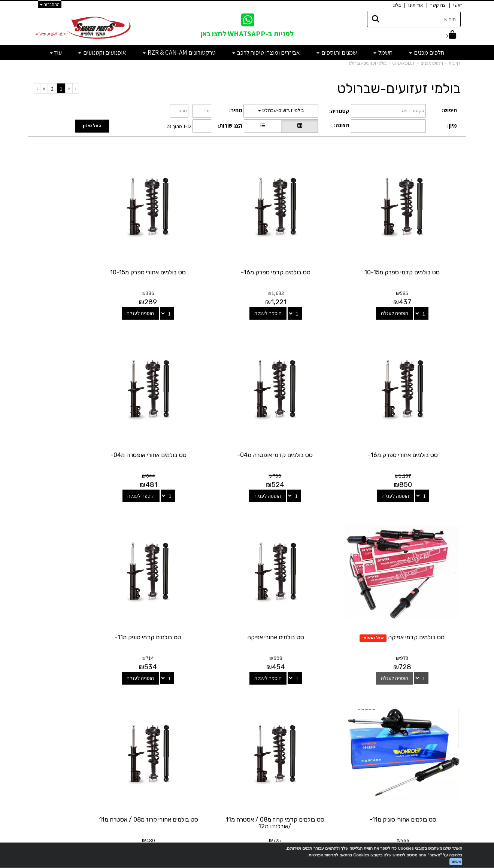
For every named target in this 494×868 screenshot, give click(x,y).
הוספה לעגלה (404, 295)
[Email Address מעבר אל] (237, 709)
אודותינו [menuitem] (416, 5)
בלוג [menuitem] (397, 5)
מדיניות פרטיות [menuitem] (445, 748)
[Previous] (69, 88)
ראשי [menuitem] (458, 5)
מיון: (452, 126)
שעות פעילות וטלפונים (101, 680)
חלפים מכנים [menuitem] (427, 52)
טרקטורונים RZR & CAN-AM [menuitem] (179, 52)
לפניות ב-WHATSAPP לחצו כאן (247, 34)
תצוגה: (342, 125)
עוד (56, 52)
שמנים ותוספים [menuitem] (337, 52)
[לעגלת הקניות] (451, 35)
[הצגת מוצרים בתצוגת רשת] (300, 126)
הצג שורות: (230, 126)
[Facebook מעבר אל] (262, 709)
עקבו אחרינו (247, 680)
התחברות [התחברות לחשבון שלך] (50, 4)
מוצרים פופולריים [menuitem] (443, 692)
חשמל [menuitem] (383, 52)
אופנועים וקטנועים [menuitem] (102, 52)
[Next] (44, 88)
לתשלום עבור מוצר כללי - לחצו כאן (118, 746)
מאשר (456, 862)
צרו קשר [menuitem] (438, 5)
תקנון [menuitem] (455, 740)
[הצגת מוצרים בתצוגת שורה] (263, 126)
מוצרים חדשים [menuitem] (446, 700)
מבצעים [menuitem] (452, 732)
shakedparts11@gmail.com (103, 726)
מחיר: (236, 110)
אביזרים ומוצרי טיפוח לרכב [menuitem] (266, 52)
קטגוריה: (339, 111)
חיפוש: (449, 110)
